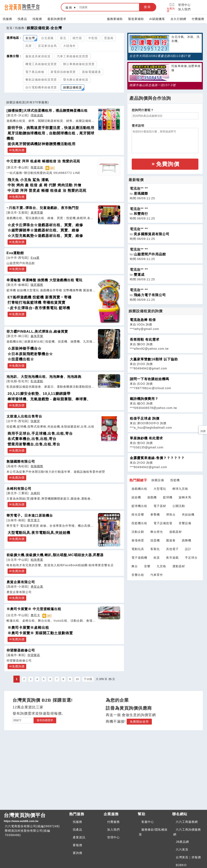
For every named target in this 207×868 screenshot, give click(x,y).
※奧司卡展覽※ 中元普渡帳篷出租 (34, 609)
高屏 (29, 46)
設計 (188, 549)
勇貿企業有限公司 (21, 582)
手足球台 (191, 558)
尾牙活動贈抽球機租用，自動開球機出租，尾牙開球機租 (50, 136)
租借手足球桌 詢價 (145, 418)
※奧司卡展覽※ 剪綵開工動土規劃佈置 (40, 633)
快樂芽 (35, 421)
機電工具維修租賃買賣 (41, 64)
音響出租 (138, 575)
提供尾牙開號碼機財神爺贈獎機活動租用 (42, 144)
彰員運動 (37, 381)
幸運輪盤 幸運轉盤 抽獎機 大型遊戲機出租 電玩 (44, 280)
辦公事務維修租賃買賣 (79, 64)
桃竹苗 (77, 38)
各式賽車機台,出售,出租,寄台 (32, 439)
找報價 (37, 19)
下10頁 (88, 679)
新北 (63, 38)
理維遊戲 (37, 115)
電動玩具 (138, 549)
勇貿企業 (37, 587)
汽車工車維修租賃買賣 (73, 56)
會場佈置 (138, 540)
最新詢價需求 (57, 19)
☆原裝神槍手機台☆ (25, 349)
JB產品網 (182, 842)
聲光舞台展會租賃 (76, 80)
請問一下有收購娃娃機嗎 (149, 379)
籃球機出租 (139, 506)
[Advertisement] (165, 607)
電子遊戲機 (139, 558)
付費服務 (198, 19)
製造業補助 (136, 19)
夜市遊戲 (172, 558)
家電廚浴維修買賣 (63, 72)
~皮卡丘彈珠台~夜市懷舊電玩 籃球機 (39, 308)
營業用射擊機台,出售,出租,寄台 (34, 444)
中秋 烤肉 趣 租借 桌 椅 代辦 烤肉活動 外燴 (44, 185)
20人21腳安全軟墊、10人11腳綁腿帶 (39, 394)
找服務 (7, 19)
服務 (69, 8)
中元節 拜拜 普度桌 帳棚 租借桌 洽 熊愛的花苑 (47, 191)
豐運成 (139, 275)
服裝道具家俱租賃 (38, 56)
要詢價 (77, 853)
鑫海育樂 (37, 336)
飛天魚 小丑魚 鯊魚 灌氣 (28, 180)
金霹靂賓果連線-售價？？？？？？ (157, 458)
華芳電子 (34, 520)
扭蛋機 (155, 540)
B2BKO (181, 865)
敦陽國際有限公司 (21, 461)
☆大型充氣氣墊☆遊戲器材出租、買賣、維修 (45, 236)
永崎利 (35, 493)
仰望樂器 (34, 655)
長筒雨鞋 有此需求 (145, 339)
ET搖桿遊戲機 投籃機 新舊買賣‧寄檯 (40, 297)
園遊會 (171, 540)
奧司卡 (35, 615)
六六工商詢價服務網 (187, 832)
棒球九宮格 (180, 489)
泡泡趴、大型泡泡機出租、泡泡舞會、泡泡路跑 (44, 377)
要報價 (77, 845)
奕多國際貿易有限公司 (152, 234)
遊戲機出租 (139, 489)
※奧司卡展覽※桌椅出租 (28, 628)
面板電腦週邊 (91, 72)
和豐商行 (141, 214)
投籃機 (175, 480)
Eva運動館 (15, 253)
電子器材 (160, 506)
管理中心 (184, 5)
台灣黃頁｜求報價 (188, 857)
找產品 (22, 19)
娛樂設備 (158, 480)
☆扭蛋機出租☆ (21, 359)
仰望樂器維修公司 (21, 650)
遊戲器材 (176, 532)
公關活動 (179, 506)
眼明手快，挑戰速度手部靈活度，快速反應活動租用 (51, 128)
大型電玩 (160, 489)
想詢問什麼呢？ (143, 110)
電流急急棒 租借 (143, 320)
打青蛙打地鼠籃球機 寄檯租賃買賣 (36, 303)
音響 (147, 566)
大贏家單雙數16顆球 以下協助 (154, 359)
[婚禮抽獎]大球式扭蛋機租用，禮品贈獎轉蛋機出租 (47, 110)
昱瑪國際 (141, 194)
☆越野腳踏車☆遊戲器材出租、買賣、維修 (43, 230)
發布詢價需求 (45, 720)
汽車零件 (157, 575)
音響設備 (185, 523)
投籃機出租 (139, 523)
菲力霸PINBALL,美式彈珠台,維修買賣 (37, 331)
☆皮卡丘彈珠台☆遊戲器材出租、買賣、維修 (45, 225)
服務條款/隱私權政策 (153, 832)
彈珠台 (171, 515)
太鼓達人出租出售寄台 (24, 416)
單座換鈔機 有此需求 (146, 438)
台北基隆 (47, 38)
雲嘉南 (109, 38)
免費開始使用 (139, 722)
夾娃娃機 (188, 515)
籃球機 (168, 497)
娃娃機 (136, 497)
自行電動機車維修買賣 (41, 87)
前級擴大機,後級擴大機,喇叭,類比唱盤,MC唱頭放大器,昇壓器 (55, 555)
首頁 (9, 28)
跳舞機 (187, 540)
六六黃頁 (182, 850)
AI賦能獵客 (157, 19)
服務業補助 (115, 19)
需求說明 (138, 126)
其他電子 (172, 549)
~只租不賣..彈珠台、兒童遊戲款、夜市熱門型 (43, 208)
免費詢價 (171, 7)
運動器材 (179, 566)
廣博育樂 (37, 213)
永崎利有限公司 (19, 488)
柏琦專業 (37, 560)
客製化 (155, 549)
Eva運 (35, 258)
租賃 (157, 558)
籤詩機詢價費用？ (144, 399)
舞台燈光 (157, 532)
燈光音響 (138, 515)
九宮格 (161, 566)
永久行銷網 (178, 19)
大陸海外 (69, 46)
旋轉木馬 (185, 497)
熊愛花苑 (37, 167)
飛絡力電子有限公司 (150, 295)
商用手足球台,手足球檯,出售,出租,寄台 (40, 434)
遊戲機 (152, 497)
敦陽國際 (37, 466)
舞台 (135, 566)
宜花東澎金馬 (47, 46)
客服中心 (148, 822)
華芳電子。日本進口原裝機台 (30, 515)
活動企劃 (138, 532)
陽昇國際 (37, 285)
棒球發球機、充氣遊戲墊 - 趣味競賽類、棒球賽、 (49, 399)
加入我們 (184, 9)
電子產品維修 (35, 72)
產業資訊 (79, 837)
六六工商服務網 (187, 822)
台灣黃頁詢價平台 (35, 818)
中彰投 (93, 38)
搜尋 (147, 7)
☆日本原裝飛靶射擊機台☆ (30, 354)
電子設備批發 (163, 523)
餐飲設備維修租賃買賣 (41, 80)
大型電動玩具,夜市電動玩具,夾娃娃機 (39, 533)
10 (77, 679)
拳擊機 (155, 515)
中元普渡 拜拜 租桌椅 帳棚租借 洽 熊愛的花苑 (43, 161)
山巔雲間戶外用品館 (150, 254)
